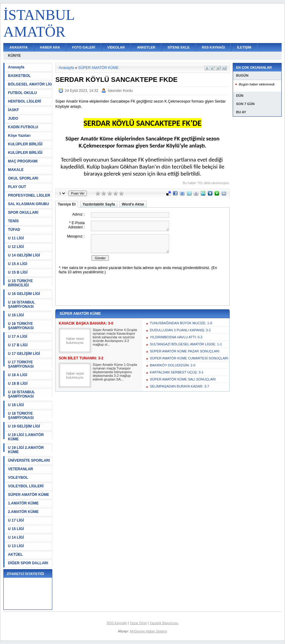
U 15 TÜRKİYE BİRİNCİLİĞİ (20, 283)
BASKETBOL (19, 76)
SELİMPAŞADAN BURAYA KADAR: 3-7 (180, 386)
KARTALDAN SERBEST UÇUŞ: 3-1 (177, 372)
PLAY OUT (17, 187)
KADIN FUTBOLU (23, 127)
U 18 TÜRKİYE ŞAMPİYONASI (21, 416)
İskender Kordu (120, 91)
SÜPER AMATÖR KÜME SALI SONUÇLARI (183, 379)
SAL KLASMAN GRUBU (28, 204)
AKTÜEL (15, 555)
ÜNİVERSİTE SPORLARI (29, 460)
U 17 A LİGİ (18, 337)
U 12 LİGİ (16, 247)
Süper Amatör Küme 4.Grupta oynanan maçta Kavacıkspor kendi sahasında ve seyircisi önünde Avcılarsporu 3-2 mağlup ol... (115, 337)
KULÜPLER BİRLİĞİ (25, 144)
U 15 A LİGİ (18, 264)
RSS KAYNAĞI (213, 47)
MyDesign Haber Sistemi (148, 631)
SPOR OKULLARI (23, 213)
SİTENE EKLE (179, 47)
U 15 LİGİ (16, 529)
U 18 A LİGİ (18, 375)
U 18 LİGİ (16, 405)
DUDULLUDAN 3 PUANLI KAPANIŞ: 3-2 (180, 330)
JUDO (13, 118)
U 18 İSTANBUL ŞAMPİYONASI (21, 394)
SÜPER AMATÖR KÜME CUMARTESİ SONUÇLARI (189, 358)
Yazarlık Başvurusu (164, 623)
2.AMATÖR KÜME (23, 512)
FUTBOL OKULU (22, 93)
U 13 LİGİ (16, 546)
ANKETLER (146, 47)
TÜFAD (14, 230)
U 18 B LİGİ (18, 384)
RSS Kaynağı (117, 623)
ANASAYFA (19, 47)
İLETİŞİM (244, 47)
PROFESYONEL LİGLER (29, 195)
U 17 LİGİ (16, 520)
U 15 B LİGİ (18, 272)
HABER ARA (50, 47)
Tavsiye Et (67, 204)
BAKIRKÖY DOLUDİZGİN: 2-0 (173, 365)
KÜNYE (14, 56)
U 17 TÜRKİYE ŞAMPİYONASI (21, 364)
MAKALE (16, 170)
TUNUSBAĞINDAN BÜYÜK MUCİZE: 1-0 (181, 323)
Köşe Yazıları (19, 136)
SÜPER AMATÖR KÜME (29, 495)
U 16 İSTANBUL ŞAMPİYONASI (21, 304)
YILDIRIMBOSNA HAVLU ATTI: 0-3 (176, 337)
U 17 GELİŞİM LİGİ (24, 354)
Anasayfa (16, 67)
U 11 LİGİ (16, 238)
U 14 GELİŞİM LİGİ (24, 255)
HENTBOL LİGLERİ (24, 101)
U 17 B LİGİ (18, 345)
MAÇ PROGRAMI (23, 161)
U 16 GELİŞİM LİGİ (24, 294)
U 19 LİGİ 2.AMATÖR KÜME (26, 450)
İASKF (13, 110)
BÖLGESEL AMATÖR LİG (30, 84)
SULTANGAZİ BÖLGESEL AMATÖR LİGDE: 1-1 (186, 344)
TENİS (13, 221)
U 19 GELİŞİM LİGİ (24, 426)
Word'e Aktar (133, 204)
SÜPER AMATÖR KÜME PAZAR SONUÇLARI (185, 351)
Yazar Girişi (138, 623)
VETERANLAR (20, 469)
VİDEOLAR (116, 47)
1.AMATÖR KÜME (23, 503)
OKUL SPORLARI (23, 178)
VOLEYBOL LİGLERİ (26, 486)
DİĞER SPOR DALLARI (28, 563)
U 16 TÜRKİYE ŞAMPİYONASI (21, 326)
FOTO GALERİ (84, 47)
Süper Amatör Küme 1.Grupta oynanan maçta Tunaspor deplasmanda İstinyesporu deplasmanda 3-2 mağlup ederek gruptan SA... (115, 372)
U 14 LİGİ (16, 537)
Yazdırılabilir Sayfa (99, 204)
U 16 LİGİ (16, 315)
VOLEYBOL (18, 478)
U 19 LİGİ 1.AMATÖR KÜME (26, 437)
